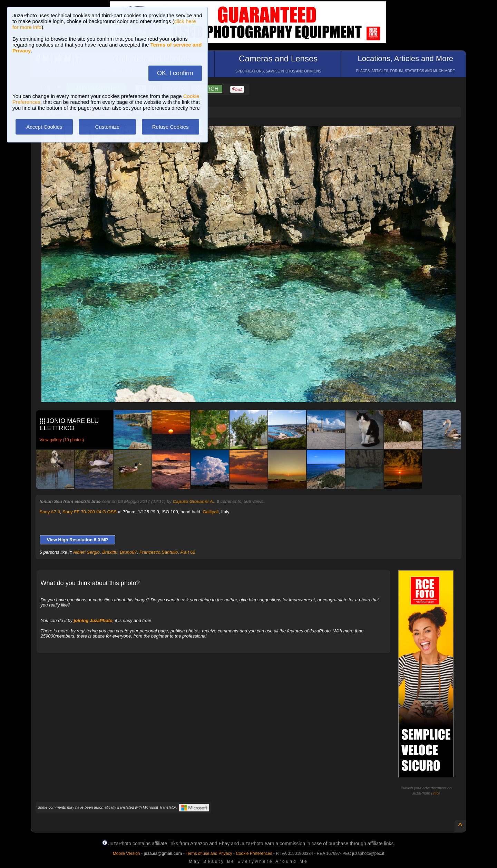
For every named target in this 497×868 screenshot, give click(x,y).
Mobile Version (126, 854)
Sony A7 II (50, 512)
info (436, 793)
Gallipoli (211, 512)
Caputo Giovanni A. (193, 501)
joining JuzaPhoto (93, 620)
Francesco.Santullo (159, 552)
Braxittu (110, 552)
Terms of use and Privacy (209, 854)
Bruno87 (129, 552)
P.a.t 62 (188, 552)
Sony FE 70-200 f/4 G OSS (90, 512)
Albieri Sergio (86, 552)
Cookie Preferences (254, 854)
